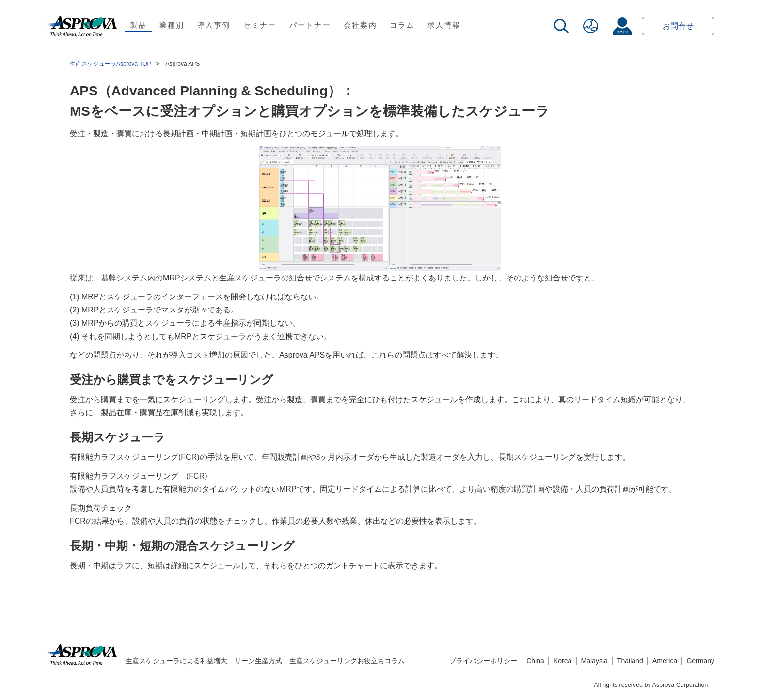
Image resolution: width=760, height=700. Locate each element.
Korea (562, 661)
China (535, 661)
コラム (402, 25)
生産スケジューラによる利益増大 (176, 661)
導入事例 (214, 25)
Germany (700, 661)
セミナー (260, 25)
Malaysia (594, 661)
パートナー (310, 25)
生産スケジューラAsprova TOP (111, 64)
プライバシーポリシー (483, 661)
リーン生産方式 (258, 661)
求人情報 (444, 25)
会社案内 (360, 25)
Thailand (630, 661)
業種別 (172, 25)
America (665, 661)
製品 (138, 25)
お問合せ (678, 26)
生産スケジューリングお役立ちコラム (347, 661)
